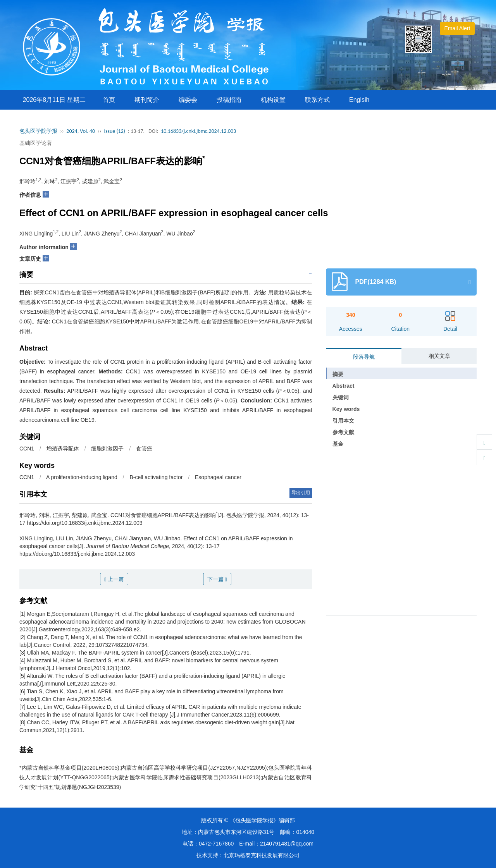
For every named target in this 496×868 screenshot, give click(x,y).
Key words (346, 409)
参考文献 (343, 432)
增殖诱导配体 (63, 449)
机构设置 (273, 100)
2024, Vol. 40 (81, 131)
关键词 (341, 397)
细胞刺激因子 (107, 449)
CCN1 (27, 449)
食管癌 (144, 449)
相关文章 (439, 356)
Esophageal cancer (218, 477)
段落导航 (364, 357)
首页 (109, 100)
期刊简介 (147, 100)
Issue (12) (115, 131)
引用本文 (343, 421)
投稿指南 (229, 100)
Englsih (359, 100)
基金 (338, 444)
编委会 (188, 100)
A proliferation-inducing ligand (82, 477)
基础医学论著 (36, 143)
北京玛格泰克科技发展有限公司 (262, 855)
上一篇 (114, 579)
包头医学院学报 (38, 131)
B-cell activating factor (156, 477)
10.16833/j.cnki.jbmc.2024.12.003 (198, 131)
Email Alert (457, 28)
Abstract (344, 386)
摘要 (338, 374)
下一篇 (217, 579)
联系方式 (317, 100)
